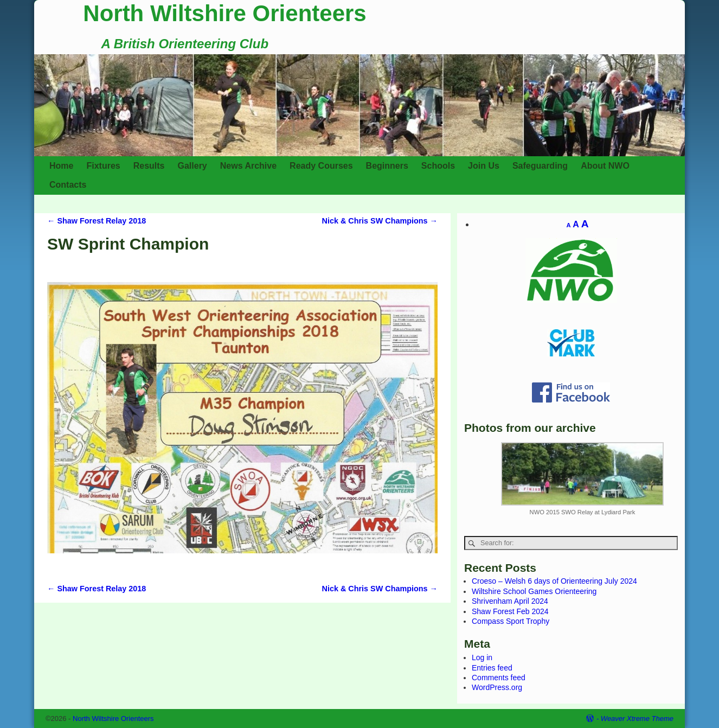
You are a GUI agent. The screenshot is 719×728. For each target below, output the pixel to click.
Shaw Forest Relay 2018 (97, 221)
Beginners (387, 166)
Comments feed (499, 678)
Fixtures (103, 166)
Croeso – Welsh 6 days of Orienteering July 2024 (554, 581)
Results (149, 166)
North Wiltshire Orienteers (224, 13)
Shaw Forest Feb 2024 (510, 611)
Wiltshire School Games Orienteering (534, 591)
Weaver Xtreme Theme (637, 719)
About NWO (605, 166)
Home (61, 166)
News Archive (248, 166)
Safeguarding (540, 166)
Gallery (192, 166)
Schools (438, 166)
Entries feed (492, 668)
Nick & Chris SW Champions (380, 221)
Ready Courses (321, 166)
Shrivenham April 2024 (510, 601)
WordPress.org (497, 687)
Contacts (68, 185)
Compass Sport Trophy (511, 621)
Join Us (484, 166)
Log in (482, 657)
